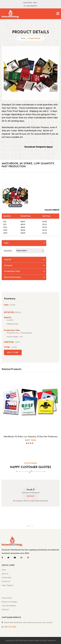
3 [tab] (33, 526)
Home (23, 38)
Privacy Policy (7, 598)
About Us (5, 574)
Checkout (5, 610)
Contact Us (6, 581)
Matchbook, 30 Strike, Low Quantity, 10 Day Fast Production (31, 437)
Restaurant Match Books (30, 640)
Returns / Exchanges (9, 602)
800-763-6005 (10, 627)
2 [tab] (30, 526)
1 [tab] (28, 526)
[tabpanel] (30, 493)
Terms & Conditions (9, 606)
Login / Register (8, 585)
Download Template (39, 147)
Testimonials (6, 578)
